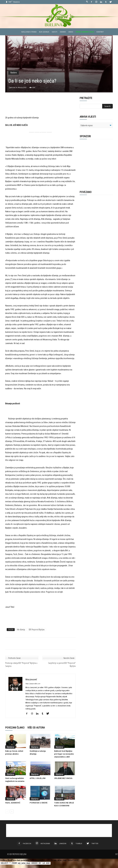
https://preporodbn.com (33, 684)
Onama (63, 32)
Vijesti (54, 32)
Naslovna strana (29, 32)
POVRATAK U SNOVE (39, 803)
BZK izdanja (44, 32)
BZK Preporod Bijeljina (37, 629)
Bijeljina (14, 73)
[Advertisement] (40, 108)
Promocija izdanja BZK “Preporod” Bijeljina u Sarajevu (21, 664)
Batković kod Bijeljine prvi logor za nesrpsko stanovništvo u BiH (64, 754)
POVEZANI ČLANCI (15, 728)
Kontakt (100, 32)
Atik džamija (21, 629)
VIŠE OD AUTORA (36, 728)
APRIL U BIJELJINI (38, 778)
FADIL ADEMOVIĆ (13, 803)
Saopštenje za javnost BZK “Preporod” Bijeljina (62, 664)
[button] (87, 2)
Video (71, 32)
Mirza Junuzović (31, 679)
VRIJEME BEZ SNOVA (63, 778)
